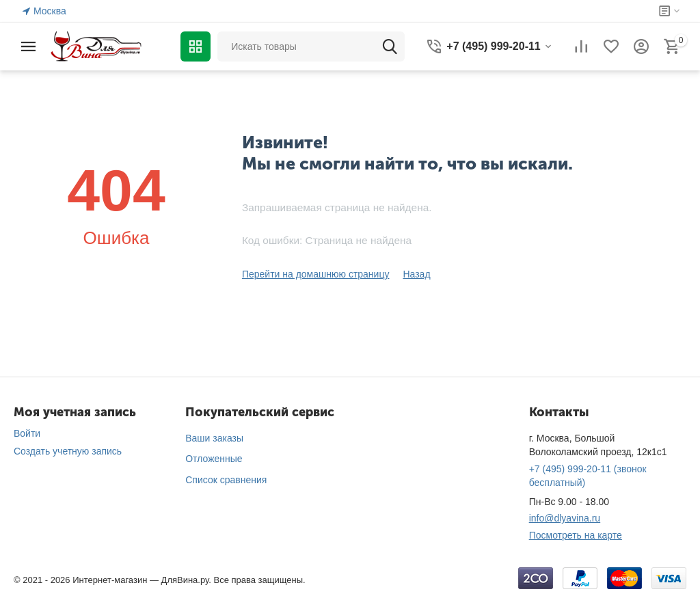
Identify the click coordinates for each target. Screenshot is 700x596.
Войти (27, 433)
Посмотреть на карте (576, 535)
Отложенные (214, 459)
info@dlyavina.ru (565, 518)
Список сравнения (226, 480)
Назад (416, 274)
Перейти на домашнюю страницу (316, 274)
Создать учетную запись (68, 451)
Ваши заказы (214, 438)
